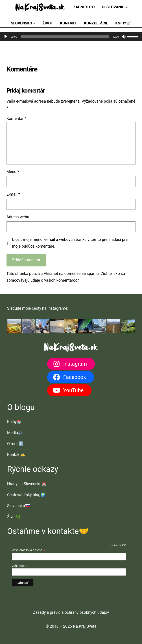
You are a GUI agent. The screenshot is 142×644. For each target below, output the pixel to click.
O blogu (21, 407)
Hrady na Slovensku (24, 484)
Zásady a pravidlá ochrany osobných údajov (71, 612)
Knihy (12, 422)
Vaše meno (20, 566)
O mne (13, 444)
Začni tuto (84, 7)
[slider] (65, 37)
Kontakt (14, 455)
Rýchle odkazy (33, 469)
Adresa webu (18, 217)
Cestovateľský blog (24, 495)
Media (13, 433)
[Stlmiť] (124, 37)
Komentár (16, 119)
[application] (71, 37)
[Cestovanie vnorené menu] (126, 7)
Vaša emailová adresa (28, 550)
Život (12, 517)
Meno (13, 172)
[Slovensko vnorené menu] (34, 23)
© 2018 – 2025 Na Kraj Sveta (71, 626)
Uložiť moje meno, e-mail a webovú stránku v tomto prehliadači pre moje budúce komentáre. (70, 243)
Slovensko (16, 506)
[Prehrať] (6, 37)
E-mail (13, 194)
